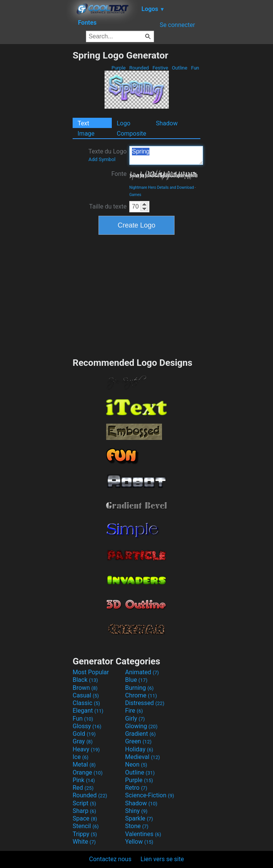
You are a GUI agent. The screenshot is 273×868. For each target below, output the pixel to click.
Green (138, 741)
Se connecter (177, 25)
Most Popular (91, 672)
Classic (86, 703)
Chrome (141, 695)
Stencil (86, 826)
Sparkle (139, 818)
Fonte (119, 174)
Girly (135, 719)
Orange (88, 772)
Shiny (136, 811)
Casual (86, 695)
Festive (160, 68)
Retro (136, 788)
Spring (166, 155)
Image (86, 134)
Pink (84, 780)
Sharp (84, 811)
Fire (134, 711)
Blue (136, 680)
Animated (142, 672)
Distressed (145, 703)
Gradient (140, 734)
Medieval (143, 757)
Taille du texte (108, 206)
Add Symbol (102, 159)
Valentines (143, 834)
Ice (80, 757)
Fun (195, 68)
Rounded (139, 68)
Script (84, 803)
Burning (139, 688)
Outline (180, 68)
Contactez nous (110, 859)
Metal (84, 764)
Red (83, 788)
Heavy (86, 749)
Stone (137, 826)
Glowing (141, 726)
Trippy (85, 834)
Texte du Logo (107, 155)
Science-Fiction (150, 795)
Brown (85, 688)
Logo (124, 123)
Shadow (167, 123)
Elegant (88, 711)
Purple (119, 68)
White (84, 842)
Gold (84, 734)
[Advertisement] (36, 164)
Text (83, 123)
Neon (136, 764)
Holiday (139, 749)
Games (135, 195)
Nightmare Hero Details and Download (162, 187)
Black (85, 680)
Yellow (139, 842)
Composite (132, 134)
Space (85, 818)
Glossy (87, 726)
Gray (83, 741)
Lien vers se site (162, 859)
